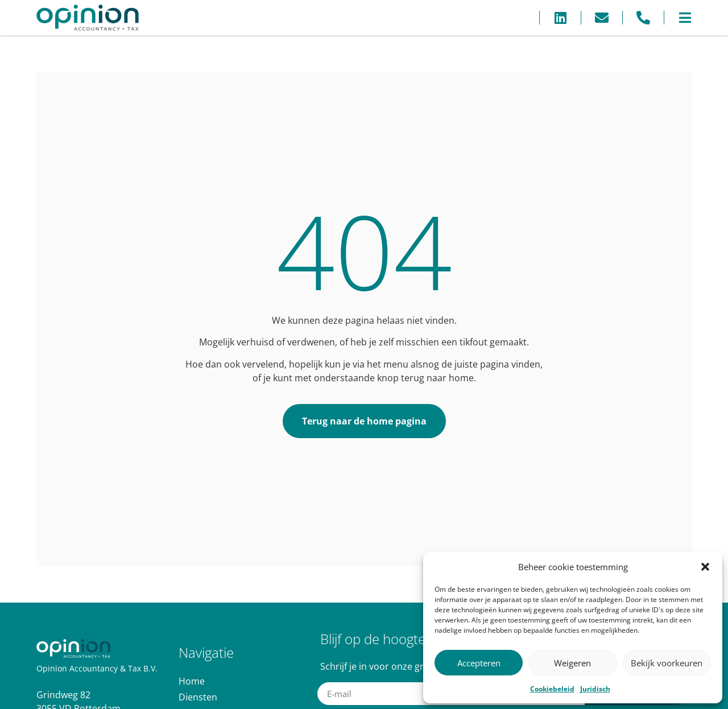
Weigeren (572, 663)
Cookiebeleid (552, 689)
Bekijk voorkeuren (667, 663)
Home (192, 681)
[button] (705, 567)
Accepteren (479, 663)
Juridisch (595, 689)
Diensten (198, 697)
